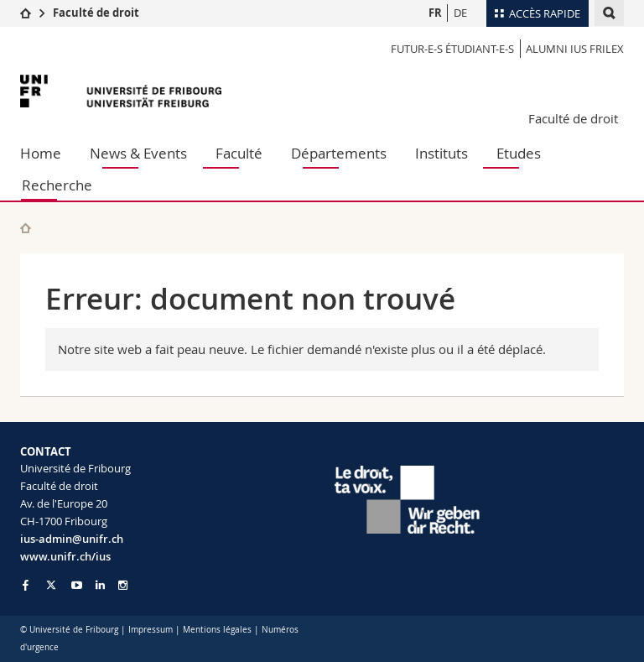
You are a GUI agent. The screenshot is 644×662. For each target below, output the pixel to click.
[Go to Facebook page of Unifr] (26, 585)
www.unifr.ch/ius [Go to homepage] (65, 556)
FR (435, 13)
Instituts (441, 153)
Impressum (151, 630)
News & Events (138, 153)
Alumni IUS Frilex (575, 49)
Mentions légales (217, 630)
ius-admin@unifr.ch (72, 539)
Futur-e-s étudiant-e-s (452, 49)
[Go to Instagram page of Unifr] (123, 585)
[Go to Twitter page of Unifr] (51, 585)
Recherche (57, 185)
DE (460, 13)
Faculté (239, 153)
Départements (339, 153)
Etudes (519, 153)
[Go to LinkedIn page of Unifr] (100, 585)
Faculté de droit (96, 13)
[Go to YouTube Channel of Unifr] (77, 585)
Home (41, 153)
